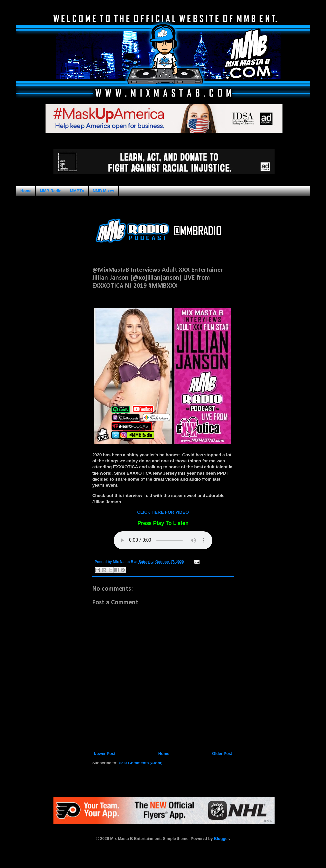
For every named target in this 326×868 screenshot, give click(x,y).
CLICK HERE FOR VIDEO (163, 512)
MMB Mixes (103, 191)
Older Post (222, 754)
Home (26, 191)
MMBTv (77, 191)
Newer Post (105, 754)
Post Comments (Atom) (140, 763)
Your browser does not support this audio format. (163, 540)
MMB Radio (51, 191)
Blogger (221, 839)
